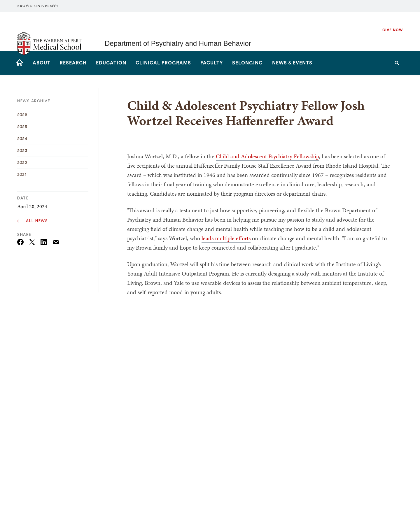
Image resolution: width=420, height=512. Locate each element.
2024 (22, 139)
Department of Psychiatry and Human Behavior (178, 31)
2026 (22, 115)
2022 (22, 163)
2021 (22, 175)
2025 (22, 127)
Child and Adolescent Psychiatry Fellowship (267, 156)
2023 (22, 151)
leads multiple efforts (226, 238)
